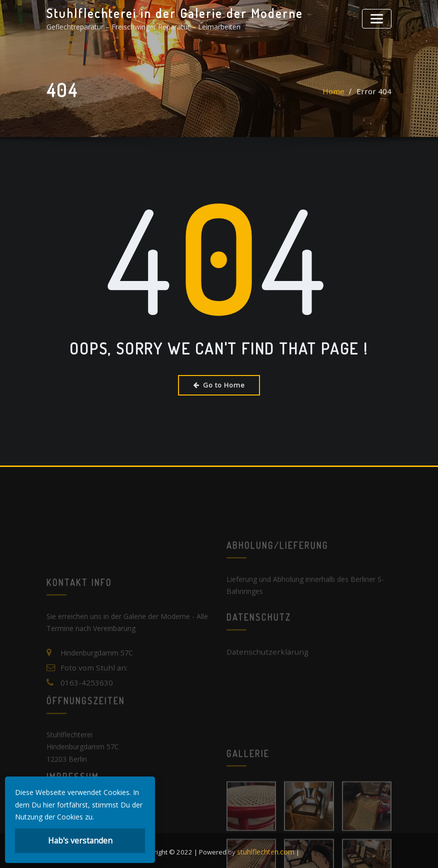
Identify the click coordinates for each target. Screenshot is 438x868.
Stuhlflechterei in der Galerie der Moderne (165, 12)
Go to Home (219, 384)
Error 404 (376, 94)
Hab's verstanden (80, 842)
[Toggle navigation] (378, 17)
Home (339, 94)
